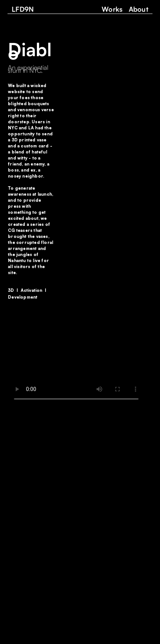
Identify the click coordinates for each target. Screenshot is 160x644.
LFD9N (23, 9)
